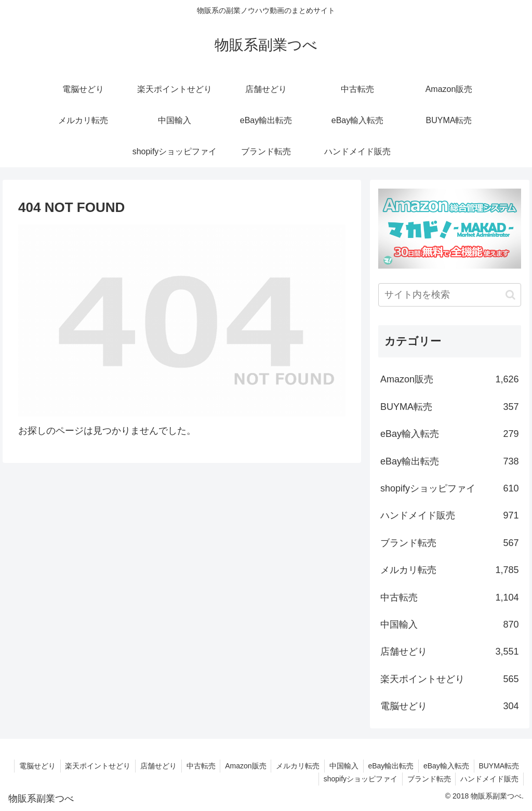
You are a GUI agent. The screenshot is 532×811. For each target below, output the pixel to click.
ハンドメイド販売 (449, 515)
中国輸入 (449, 624)
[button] (510, 295)
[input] (449, 295)
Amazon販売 (449, 379)
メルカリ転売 (449, 570)
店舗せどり (449, 652)
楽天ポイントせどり (449, 679)
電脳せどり (449, 706)
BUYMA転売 (449, 407)
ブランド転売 (449, 543)
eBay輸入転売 (449, 434)
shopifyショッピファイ (449, 488)
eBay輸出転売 (449, 461)
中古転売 (449, 597)
